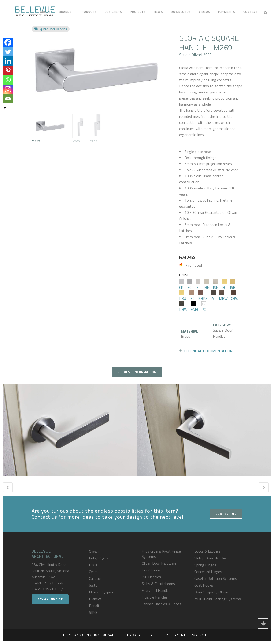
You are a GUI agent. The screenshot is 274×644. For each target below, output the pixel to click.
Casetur (95, 578)
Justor (94, 585)
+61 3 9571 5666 (49, 583)
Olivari (94, 551)
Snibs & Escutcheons (158, 584)
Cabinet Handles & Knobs (162, 604)
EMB (194, 307)
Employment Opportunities (188, 635)
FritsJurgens (99, 558)
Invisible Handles (155, 597)
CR (182, 285)
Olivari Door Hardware (159, 563)
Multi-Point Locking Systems (218, 599)
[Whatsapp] (8, 80)
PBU (183, 296)
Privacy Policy (140, 635)
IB (224, 285)
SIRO (93, 612)
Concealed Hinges (208, 572)
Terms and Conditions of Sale (89, 635)
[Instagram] (8, 89)
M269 (51, 129)
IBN (207, 285)
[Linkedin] (8, 61)
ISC (192, 296)
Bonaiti (95, 606)
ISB (233, 285)
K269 (80, 129)
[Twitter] (8, 52)
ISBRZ (203, 296)
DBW (183, 307)
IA (213, 296)
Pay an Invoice (50, 599)
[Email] (8, 99)
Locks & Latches (207, 551)
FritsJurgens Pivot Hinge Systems (161, 554)
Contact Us (226, 514)
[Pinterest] (8, 70)
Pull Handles (151, 577)
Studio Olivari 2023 (195, 55)
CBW (235, 296)
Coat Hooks (204, 585)
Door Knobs (151, 570)
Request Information (137, 372)
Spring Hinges (205, 565)
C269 (97, 129)
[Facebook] (8, 42)
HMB (93, 565)
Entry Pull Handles (156, 590)
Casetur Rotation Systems (216, 578)
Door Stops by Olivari (211, 592)
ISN (216, 285)
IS (198, 285)
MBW (223, 296)
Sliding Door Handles (211, 558)
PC (204, 307)
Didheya (95, 599)
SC (190, 285)
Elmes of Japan (101, 592)
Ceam (93, 572)
